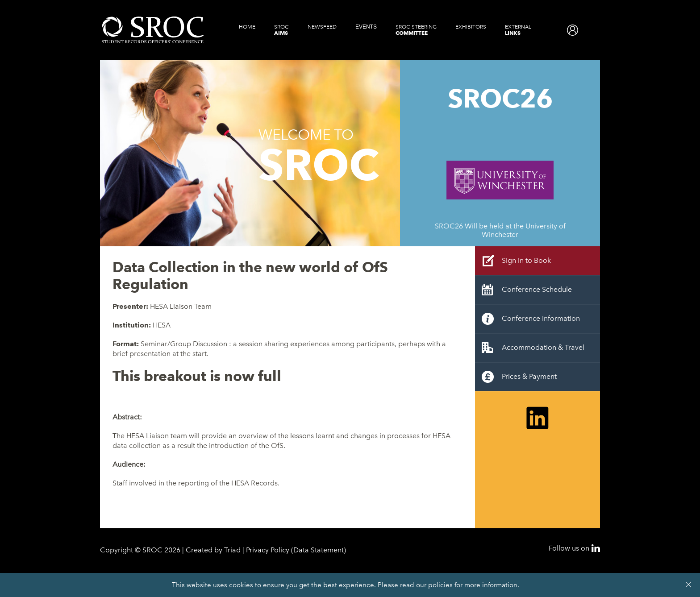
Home (247, 27)
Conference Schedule (537, 289)
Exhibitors (471, 27)
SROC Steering (416, 30)
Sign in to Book (526, 260)
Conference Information (541, 318)
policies (440, 585)
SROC (281, 30)
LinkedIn (596, 548)
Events (366, 27)
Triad (232, 550)
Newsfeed (322, 27)
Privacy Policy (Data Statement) (296, 550)
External (518, 30)
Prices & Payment (529, 376)
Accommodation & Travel (543, 347)
